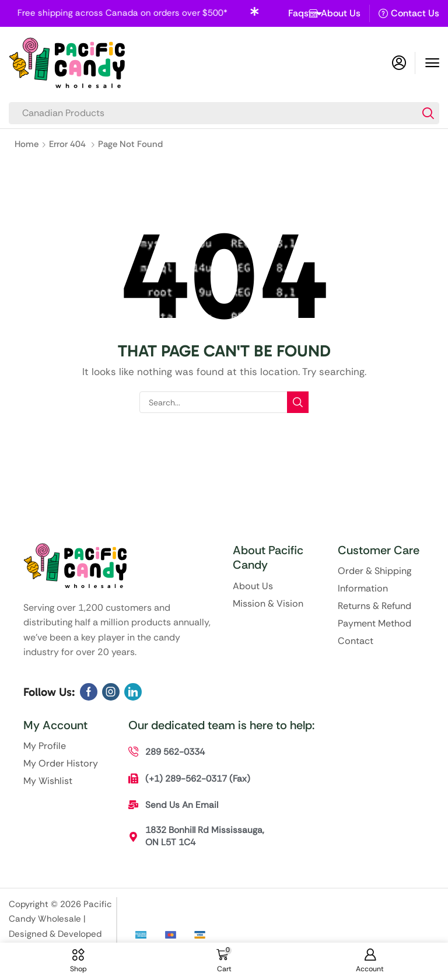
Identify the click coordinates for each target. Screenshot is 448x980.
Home (27, 144)
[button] (432, 63)
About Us (341, 13)
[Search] (428, 113)
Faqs (306, 13)
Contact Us (415, 13)
